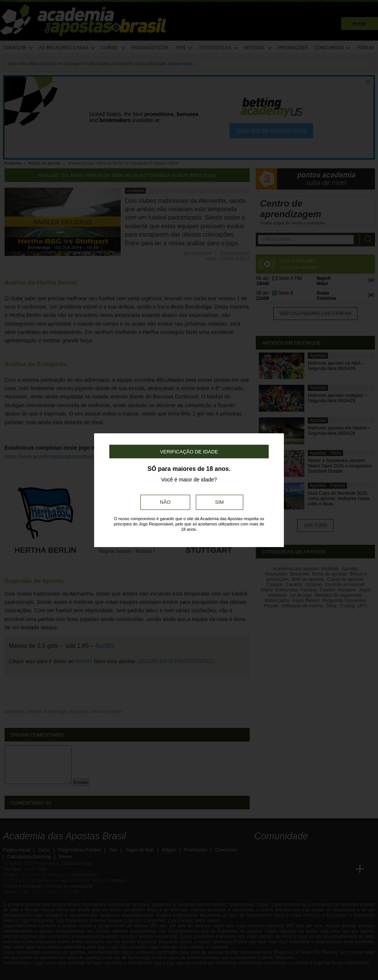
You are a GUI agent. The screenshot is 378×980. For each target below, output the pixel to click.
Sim (220, 502)
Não (165, 502)
